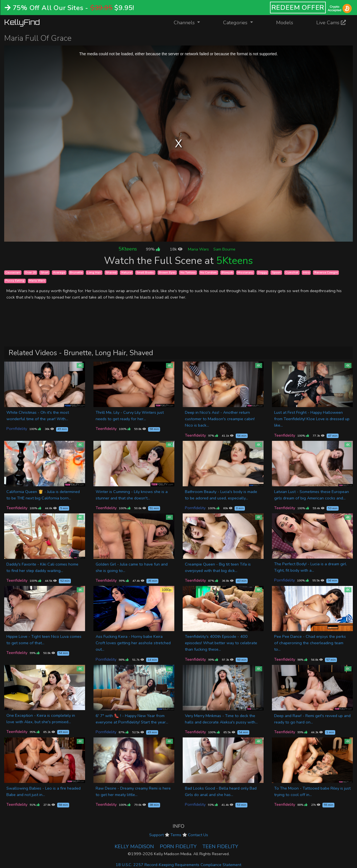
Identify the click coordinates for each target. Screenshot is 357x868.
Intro (306, 272)
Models (285, 23)
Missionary (245, 272)
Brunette (76, 272)
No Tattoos (188, 272)
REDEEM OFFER (298, 8)
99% (153, 249)
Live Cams (331, 23)
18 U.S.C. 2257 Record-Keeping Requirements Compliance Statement (178, 865)
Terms (176, 835)
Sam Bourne (224, 249)
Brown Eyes (167, 272)
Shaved (111, 272)
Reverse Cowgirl (326, 272)
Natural (127, 272)
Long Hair (94, 272)
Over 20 (30, 272)
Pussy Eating (15, 281)
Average (59, 272)
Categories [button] (236, 23)
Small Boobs (145, 272)
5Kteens (128, 249)
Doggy (262, 272)
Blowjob (227, 272)
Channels (190, 22)
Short (45, 272)
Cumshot (292, 272)
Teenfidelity (106, 429)
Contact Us (198, 835)
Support (156, 835)
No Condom (208, 272)
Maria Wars (198, 249)
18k (176, 249)
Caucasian (13, 272)
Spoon (276, 272)
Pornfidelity (17, 429)
